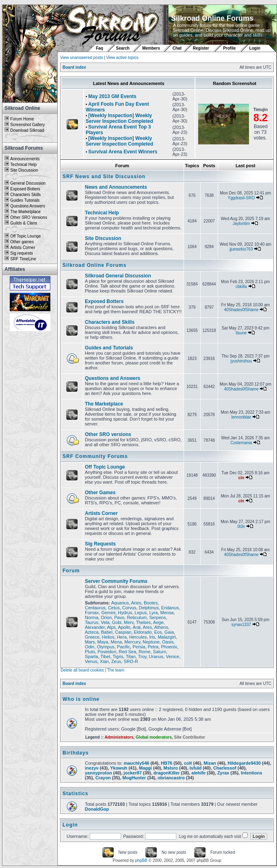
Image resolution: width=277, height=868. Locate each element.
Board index (74, 67)
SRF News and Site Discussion (104, 177)
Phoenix (169, 647)
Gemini (108, 613)
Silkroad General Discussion (118, 276)
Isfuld (196, 768)
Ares (148, 627)
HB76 (167, 763)
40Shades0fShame (241, 310)
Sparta (91, 656)
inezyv (92, 768)
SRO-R (131, 661)
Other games (22, 242)
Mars (90, 642)
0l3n (241, 527)
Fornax (92, 613)
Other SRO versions (108, 434)
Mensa (167, 613)
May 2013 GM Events (112, 96)
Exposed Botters (25, 189)
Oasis (168, 642)
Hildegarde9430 (244, 763)
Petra (153, 647)
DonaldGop (97, 809)
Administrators (119, 737)
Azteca (92, 632)
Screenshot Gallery (27, 125)
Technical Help (23, 165)
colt (188, 763)
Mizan (210, 763)
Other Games (100, 493)
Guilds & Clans (24, 223)
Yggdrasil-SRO (241, 198)
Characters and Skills (110, 322)
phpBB (141, 860)
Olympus (105, 647)
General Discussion (28, 183)
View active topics (122, 58)
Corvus (129, 608)
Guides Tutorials (25, 200)
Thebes (144, 622)
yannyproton (98, 773)
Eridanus (170, 608)
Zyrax (223, 773)
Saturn (160, 652)
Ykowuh (119, 768)
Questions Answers (28, 206)
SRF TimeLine (23, 259)
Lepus (141, 613)
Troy (142, 656)
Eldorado (143, 632)
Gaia (169, 632)
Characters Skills (25, 195)
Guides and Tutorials (109, 348)
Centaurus (95, 608)
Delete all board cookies (82, 670)
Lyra (153, 613)
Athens (161, 627)
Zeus (116, 661)
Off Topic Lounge (25, 236)
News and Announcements (116, 187)
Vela (105, 622)
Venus (91, 661)
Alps (111, 627)
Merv (129, 622)
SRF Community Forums (95, 456)
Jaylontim (241, 224)
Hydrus (125, 613)
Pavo (119, 617)
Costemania (241, 443)
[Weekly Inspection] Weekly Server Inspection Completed (119, 118)
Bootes (151, 603)
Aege (158, 622)
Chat (178, 48)
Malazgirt (167, 637)
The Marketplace (25, 212)
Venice (172, 656)
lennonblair (241, 417)
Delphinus (149, 608)
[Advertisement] (30, 454)
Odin (90, 647)
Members (151, 48)
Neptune (151, 642)
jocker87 (133, 773)
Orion (106, 617)
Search (123, 48)
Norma (92, 617)
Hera (122, 637)
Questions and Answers (113, 378)
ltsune (241, 333)
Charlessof (225, 768)
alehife (198, 773)
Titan (131, 656)
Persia (139, 647)
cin (241, 478)
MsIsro (171, 768)
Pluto (90, 652)
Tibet (105, 656)
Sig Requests (100, 544)
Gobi (117, 622)
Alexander (95, 627)
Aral (136, 627)
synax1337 (241, 625)
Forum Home (22, 119)
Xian (104, 661)
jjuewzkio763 (241, 249)
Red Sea (127, 652)
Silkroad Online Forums (94, 265)
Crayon (103, 778)
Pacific (123, 647)
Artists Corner (23, 248)
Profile (229, 48)
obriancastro (171, 778)
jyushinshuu (241, 361)
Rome (144, 652)
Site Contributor (190, 737)
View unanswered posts (81, 58)
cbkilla (241, 287)
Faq (100, 48)
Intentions (252, 773)
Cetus (114, 608)
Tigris (118, 656)
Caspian (123, 632)
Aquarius (120, 603)
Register (201, 48)
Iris (152, 637)
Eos (158, 632)
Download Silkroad (27, 130)
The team (116, 670)
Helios (108, 637)
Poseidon (107, 652)
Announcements (25, 159)
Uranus (156, 656)
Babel (107, 632)
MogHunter (134, 778)
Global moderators (154, 737)
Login (255, 48)
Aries (136, 603)
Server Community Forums (116, 581)
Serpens (157, 617)
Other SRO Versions (29, 217)
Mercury (132, 642)
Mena (117, 642)
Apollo (124, 627)
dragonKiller (167, 773)
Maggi (145, 768)
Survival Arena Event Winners (123, 152)
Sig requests (22, 253)
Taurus (92, 622)
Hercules (138, 637)
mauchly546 (136, 763)
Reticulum (137, 617)
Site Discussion (24, 170)
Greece (92, 637)
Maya (103, 642)
